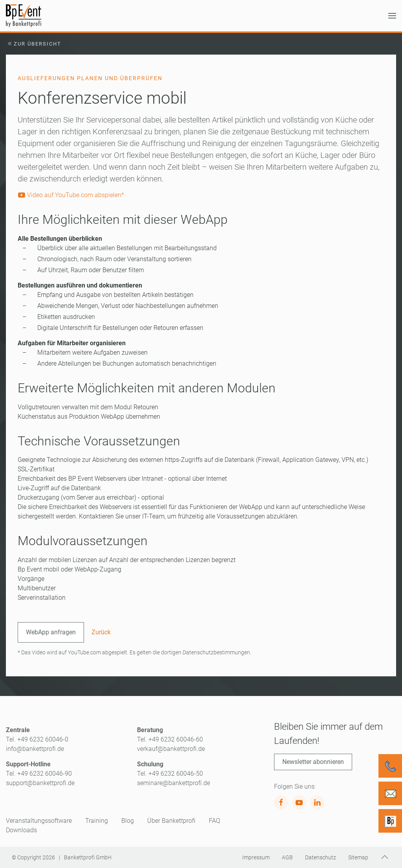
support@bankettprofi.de (40, 783)
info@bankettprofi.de (35, 749)
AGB (287, 857)
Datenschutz (321, 857)
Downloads (21, 830)
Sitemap (358, 857)
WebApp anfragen (51, 632)
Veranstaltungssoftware (39, 821)
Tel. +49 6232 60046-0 (37, 739)
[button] (392, 16)
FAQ (215, 821)
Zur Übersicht (34, 44)
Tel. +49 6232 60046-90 (39, 774)
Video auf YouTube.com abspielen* (71, 195)
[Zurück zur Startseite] (24, 16)
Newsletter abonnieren (313, 762)
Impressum (256, 857)
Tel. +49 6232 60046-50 (170, 774)
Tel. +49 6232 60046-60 (170, 739)
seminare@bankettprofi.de (174, 783)
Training (97, 821)
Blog (128, 821)
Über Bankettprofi (171, 821)
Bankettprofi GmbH (88, 857)
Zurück (101, 632)
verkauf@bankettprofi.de (171, 749)
